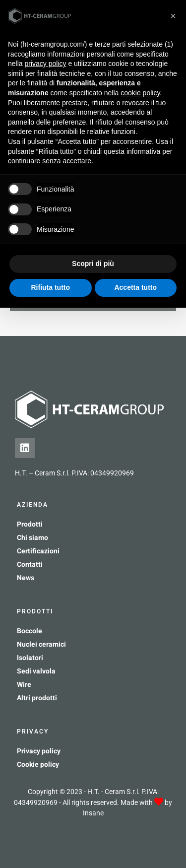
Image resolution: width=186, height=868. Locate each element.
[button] (173, 16)
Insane (93, 813)
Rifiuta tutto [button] (50, 287)
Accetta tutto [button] (135, 287)
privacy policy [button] (45, 64)
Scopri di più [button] (93, 264)
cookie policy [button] (140, 93)
